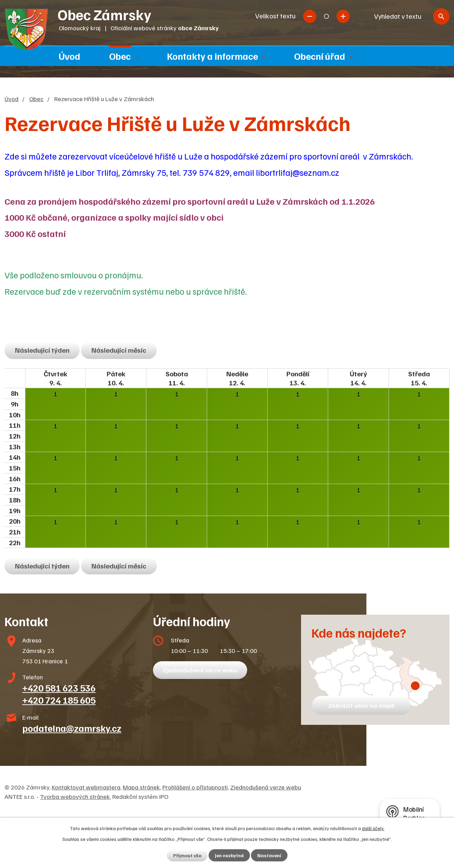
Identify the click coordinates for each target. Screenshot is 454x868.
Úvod (70, 56)
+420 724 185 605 (59, 700)
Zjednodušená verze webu (200, 670)
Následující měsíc (119, 350)
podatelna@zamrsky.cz (72, 728)
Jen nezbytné (229, 855)
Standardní (326, 16)
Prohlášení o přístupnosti (195, 787)
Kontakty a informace (212, 56)
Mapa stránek (141, 787)
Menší (310, 16)
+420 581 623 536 (59, 688)
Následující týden (42, 350)
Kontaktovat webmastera (86, 787)
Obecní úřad (320, 56)
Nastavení (269, 855)
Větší (343, 16)
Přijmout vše (187, 855)
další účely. (373, 828)
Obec (120, 56)
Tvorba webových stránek (75, 796)
